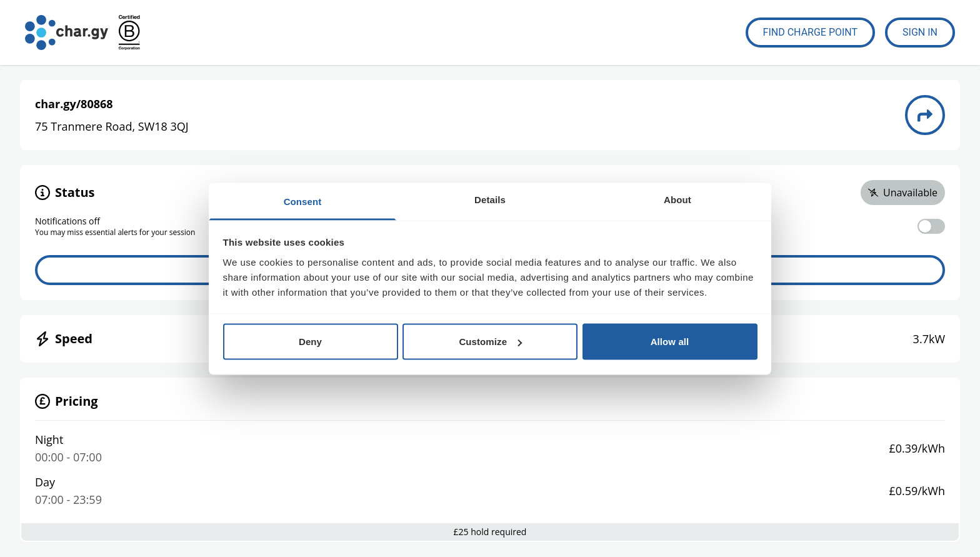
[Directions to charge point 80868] (925, 115)
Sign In (920, 32)
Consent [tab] (303, 201)
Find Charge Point (811, 32)
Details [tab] (490, 199)
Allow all (670, 342)
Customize (490, 342)
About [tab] (677, 199)
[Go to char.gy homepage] (67, 33)
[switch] (931, 226)
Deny (310, 342)
